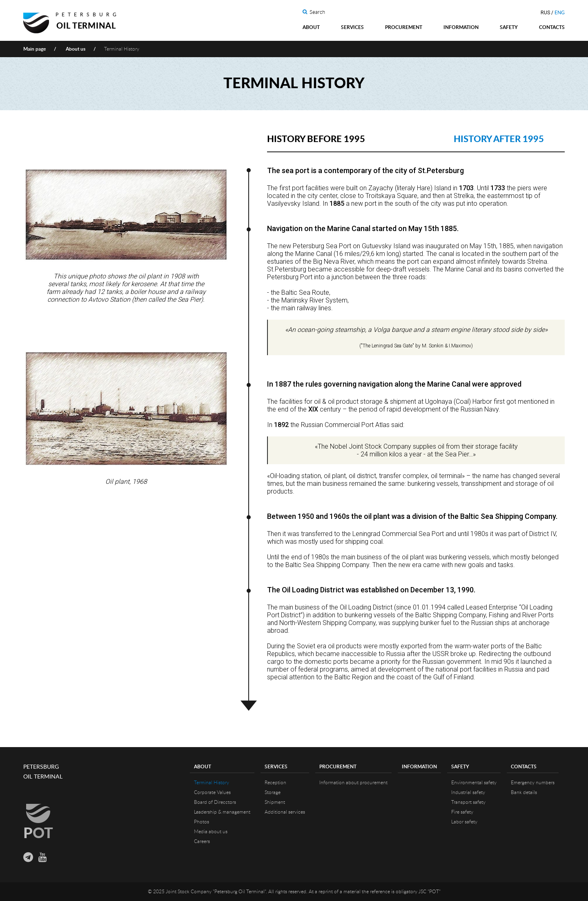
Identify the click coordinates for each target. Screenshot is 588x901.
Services (352, 27)
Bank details (524, 792)
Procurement (404, 27)
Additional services (285, 812)
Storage (273, 792)
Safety (509, 27)
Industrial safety (468, 792)
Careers (202, 841)
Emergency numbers (533, 783)
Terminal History (212, 783)
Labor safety (464, 822)
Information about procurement (353, 783)
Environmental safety (474, 783)
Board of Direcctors (215, 802)
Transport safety (468, 802)
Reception (275, 783)
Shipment (275, 802)
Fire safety (462, 812)
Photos (202, 822)
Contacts (552, 27)
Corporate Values (212, 792)
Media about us (211, 832)
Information (461, 27)
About (311, 27)
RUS (545, 13)
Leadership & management (222, 812)
